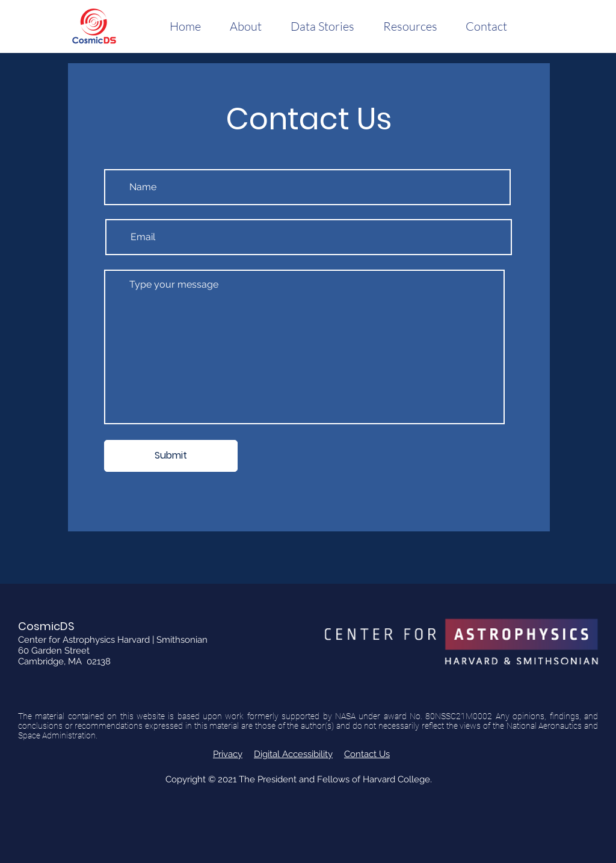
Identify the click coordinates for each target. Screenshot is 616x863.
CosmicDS (46, 626)
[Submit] (171, 456)
